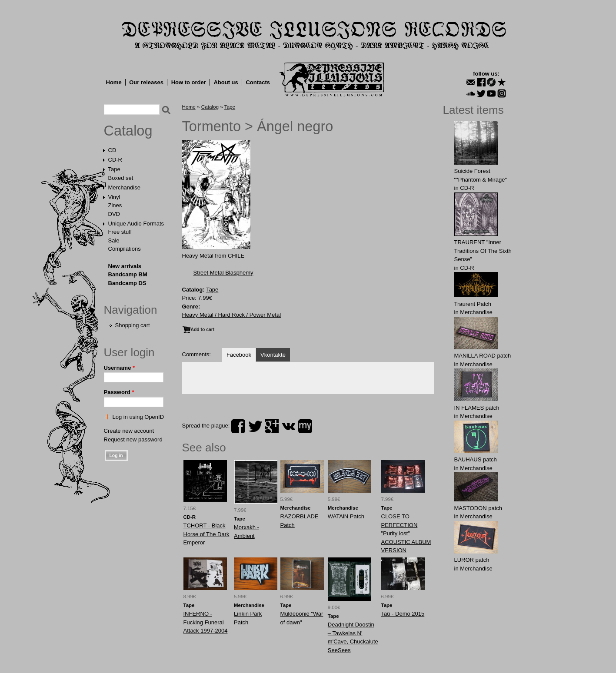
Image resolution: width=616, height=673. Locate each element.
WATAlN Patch (346, 516)
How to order (189, 82)
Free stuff (120, 232)
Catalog (128, 131)
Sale (114, 240)
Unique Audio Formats (136, 224)
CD (112, 150)
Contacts (258, 82)
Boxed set (121, 178)
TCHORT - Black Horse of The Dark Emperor (206, 534)
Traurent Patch (473, 304)
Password (119, 392)
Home (114, 82)
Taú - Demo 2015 (403, 614)
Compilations (125, 249)
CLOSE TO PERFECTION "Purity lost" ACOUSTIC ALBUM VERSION (406, 533)
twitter (255, 426)
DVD (114, 214)
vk (289, 426)
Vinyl (114, 197)
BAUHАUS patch (476, 459)
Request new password (133, 439)
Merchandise (124, 187)
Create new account (129, 431)
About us (226, 82)
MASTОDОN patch (478, 508)
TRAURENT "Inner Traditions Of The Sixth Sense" (483, 251)
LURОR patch (472, 560)
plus (272, 426)
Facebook (239, 355)
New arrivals (125, 266)
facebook (238, 426)
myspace (305, 426)
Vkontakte (273, 355)
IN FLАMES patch (477, 408)
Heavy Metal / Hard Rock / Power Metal (232, 315)
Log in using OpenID (138, 417)
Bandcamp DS (127, 283)
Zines (115, 205)
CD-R (115, 160)
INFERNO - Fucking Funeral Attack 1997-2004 (206, 622)
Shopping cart (133, 325)
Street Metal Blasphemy (223, 273)
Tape (114, 169)
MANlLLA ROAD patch (483, 356)
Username (120, 368)
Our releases (146, 82)
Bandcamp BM (128, 274)
